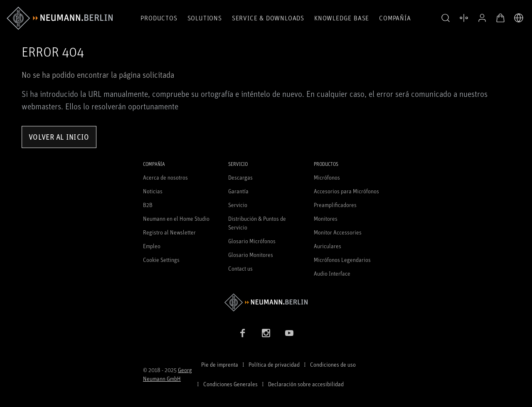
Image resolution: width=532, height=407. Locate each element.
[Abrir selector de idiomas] (519, 18)
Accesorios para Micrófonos (346, 191)
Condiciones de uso (333, 364)
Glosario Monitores (251, 255)
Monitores (326, 218)
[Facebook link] (243, 333)
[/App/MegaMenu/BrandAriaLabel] (60, 18)
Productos (159, 18)
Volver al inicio (59, 137)
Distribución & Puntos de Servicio (257, 223)
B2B (148, 205)
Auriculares (328, 246)
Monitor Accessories (338, 232)
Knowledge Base (342, 18)
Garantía (238, 191)
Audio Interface (332, 273)
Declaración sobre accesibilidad (306, 384)
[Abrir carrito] (500, 18)
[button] (446, 18)
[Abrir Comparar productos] (464, 18)
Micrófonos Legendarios (342, 260)
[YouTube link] (289, 333)
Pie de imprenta (220, 364)
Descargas (240, 177)
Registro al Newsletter (169, 232)
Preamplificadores (335, 205)
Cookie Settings (161, 260)
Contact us (240, 268)
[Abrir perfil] (482, 18)
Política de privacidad (274, 364)
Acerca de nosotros (165, 177)
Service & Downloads (268, 18)
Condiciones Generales (230, 384)
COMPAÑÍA (395, 18)
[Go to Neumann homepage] (266, 302)
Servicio (238, 205)
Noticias (153, 191)
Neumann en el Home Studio (176, 218)
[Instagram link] (266, 333)
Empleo (152, 246)
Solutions (205, 18)
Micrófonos (327, 177)
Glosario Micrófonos (252, 241)
